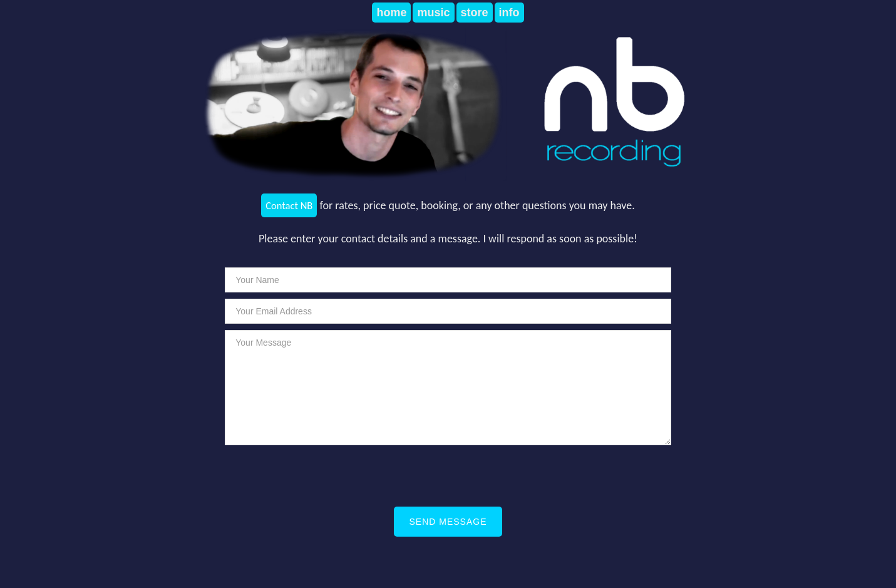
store (475, 13)
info (509, 13)
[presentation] (439, 476)
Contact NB (289, 205)
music (433, 13)
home (391, 13)
